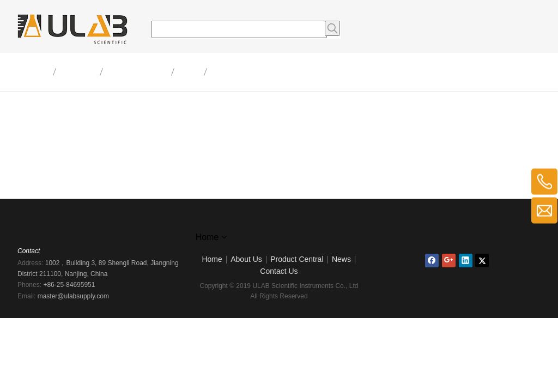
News (341, 259)
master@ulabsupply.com (73, 296)
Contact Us (279, 271)
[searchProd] (239, 29)
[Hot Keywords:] (332, 28)
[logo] (279, 224)
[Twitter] (482, 261)
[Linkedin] (466, 261)
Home (212, 259)
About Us (246, 259)
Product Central (297, 259)
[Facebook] (432, 261)
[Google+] (449, 261)
